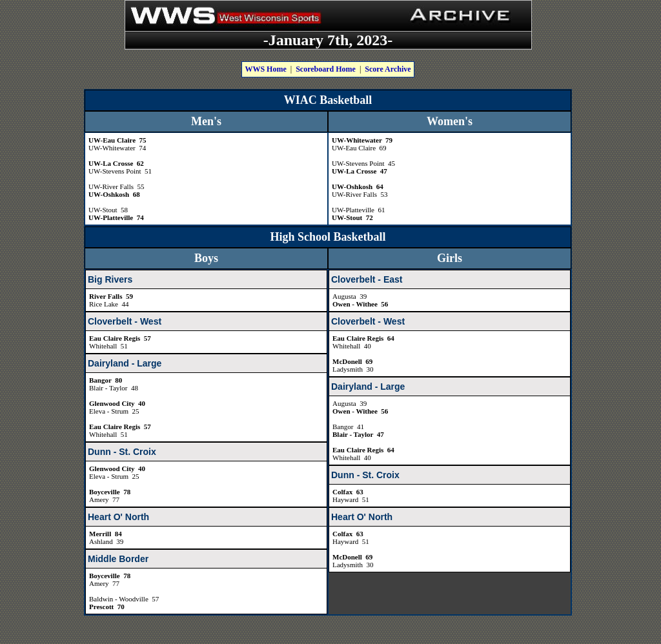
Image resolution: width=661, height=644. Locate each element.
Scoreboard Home (326, 69)
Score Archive (388, 69)
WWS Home (265, 69)
